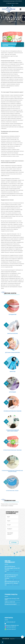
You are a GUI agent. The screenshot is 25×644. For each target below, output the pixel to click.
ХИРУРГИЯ (12, 371)
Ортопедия (12, 392)
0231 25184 (10, 585)
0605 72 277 (17, 580)
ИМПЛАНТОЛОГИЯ (12, 333)
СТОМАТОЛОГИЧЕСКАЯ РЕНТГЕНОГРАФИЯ (11, 431)
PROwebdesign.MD (18, 639)
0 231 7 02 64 (10, 572)
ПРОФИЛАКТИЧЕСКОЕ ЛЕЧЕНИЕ (11, 411)
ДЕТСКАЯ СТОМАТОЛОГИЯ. (12, 352)
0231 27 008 (10, 580)
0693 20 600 (16, 585)
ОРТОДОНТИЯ (12, 314)
